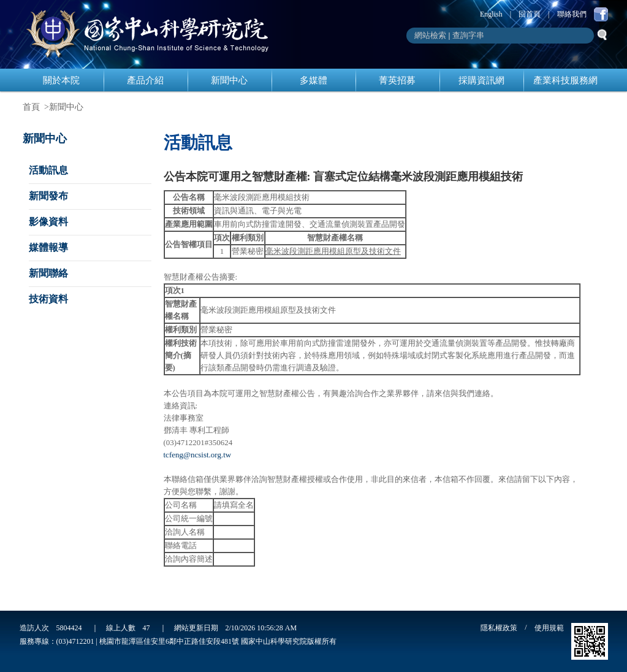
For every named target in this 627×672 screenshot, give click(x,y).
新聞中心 (229, 80)
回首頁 (530, 14)
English (491, 14)
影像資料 (48, 222)
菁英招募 (397, 80)
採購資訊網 (481, 80)
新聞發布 (48, 196)
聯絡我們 (572, 14)
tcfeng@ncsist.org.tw (198, 455)
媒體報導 (48, 247)
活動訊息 (48, 170)
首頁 (31, 107)
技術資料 (48, 299)
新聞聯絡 (48, 273)
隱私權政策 (499, 628)
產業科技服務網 (565, 80)
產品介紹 (145, 80)
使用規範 (549, 628)
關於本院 (61, 80)
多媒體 (313, 80)
